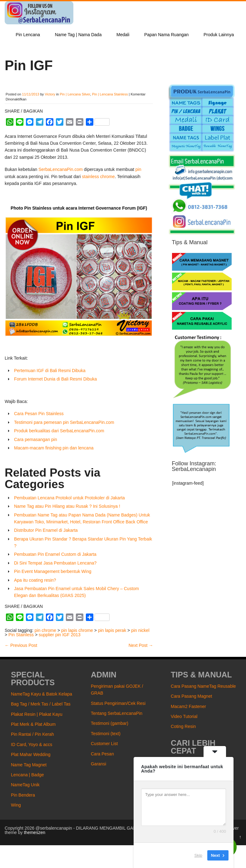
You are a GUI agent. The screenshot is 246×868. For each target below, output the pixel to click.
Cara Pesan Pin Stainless (39, 414)
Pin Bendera (23, 795)
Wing (16, 805)
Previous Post (21, 645)
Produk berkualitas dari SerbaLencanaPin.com (59, 431)
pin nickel (140, 630)
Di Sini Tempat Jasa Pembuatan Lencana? (55, 563)
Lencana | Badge (27, 775)
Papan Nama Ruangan (166, 35)
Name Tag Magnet (29, 765)
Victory (50, 94)
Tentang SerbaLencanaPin (117, 713)
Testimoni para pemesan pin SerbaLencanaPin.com (64, 422)
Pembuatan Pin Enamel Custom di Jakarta (55, 554)
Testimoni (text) (106, 734)
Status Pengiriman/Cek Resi (118, 703)
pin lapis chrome (77, 630)
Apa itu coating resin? (35, 580)
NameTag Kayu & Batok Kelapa (42, 694)
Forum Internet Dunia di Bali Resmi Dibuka (55, 379)
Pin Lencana (28, 35)
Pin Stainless (21, 635)
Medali (123, 35)
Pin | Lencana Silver (75, 94)
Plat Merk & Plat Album (33, 724)
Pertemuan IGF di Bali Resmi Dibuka (50, 371)
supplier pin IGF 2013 (60, 635)
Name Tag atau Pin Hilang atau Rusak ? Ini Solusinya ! (67, 506)
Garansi (98, 764)
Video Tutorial (184, 716)
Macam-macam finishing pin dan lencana (54, 448)
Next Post (141, 645)
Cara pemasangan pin (36, 439)
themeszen (34, 832)
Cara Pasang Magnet (191, 696)
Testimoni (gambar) (110, 723)
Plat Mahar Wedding (31, 754)
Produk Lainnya (219, 35)
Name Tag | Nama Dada (78, 35)
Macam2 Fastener (188, 706)
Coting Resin (183, 726)
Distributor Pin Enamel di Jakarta (46, 530)
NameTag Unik (25, 785)
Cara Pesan (102, 754)
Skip (198, 855)
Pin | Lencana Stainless (110, 94)
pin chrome (45, 630)
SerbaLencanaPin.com (61, 169)
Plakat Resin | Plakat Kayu (37, 714)
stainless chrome (98, 177)
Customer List (104, 744)
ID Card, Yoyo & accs (32, 744)
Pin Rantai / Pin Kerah (32, 734)
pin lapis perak (112, 630)
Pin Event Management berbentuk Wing (53, 571)
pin (138, 169)
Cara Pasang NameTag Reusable (203, 686)
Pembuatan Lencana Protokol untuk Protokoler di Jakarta (69, 498)
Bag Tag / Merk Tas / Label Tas (41, 704)
